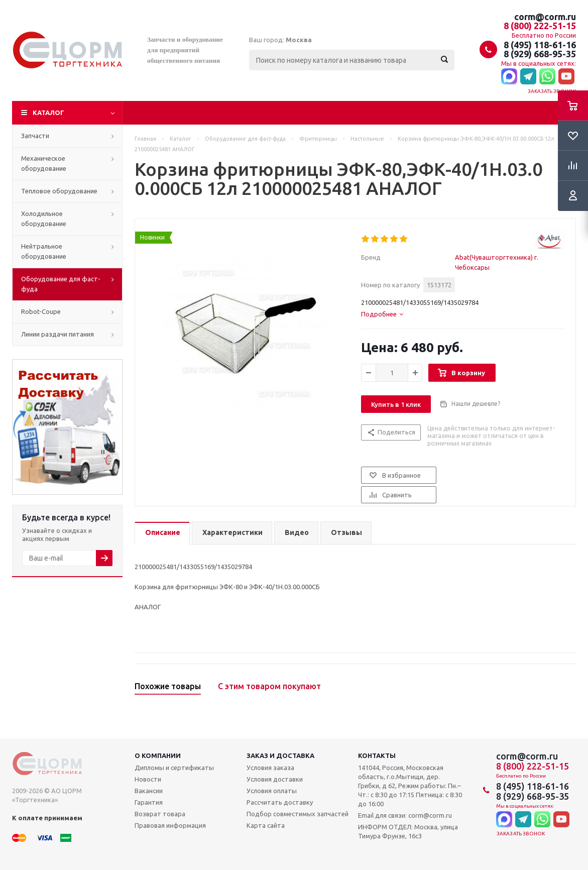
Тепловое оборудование (59, 191)
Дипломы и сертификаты (174, 768)
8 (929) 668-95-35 (540, 54)
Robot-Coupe (41, 311)
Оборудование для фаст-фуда (61, 284)
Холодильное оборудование (44, 219)
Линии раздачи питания (57, 334)
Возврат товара (160, 814)
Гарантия (149, 802)
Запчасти (35, 136)
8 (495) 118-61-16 (540, 45)
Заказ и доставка (280, 755)
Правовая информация (170, 825)
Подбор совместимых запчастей (298, 814)
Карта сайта (266, 825)
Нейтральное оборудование (44, 251)
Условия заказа (270, 768)
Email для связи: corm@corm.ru (405, 815)
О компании (158, 755)
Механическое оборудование (44, 163)
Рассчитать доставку (280, 802)
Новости (148, 779)
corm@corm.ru (545, 17)
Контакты (377, 755)
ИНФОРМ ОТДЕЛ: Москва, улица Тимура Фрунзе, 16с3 (408, 831)
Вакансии (149, 791)
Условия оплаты (272, 791)
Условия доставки (275, 779)
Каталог (48, 113)
